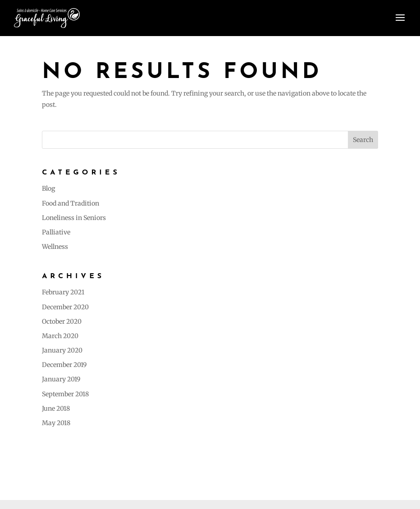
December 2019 (64, 365)
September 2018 (65, 394)
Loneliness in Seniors (74, 218)
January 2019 (61, 379)
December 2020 (65, 307)
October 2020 (62, 321)
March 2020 (60, 336)
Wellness (55, 247)
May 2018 (56, 423)
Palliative (56, 232)
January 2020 (62, 350)
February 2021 (63, 292)
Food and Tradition (71, 203)
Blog (48, 188)
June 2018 (56, 408)
